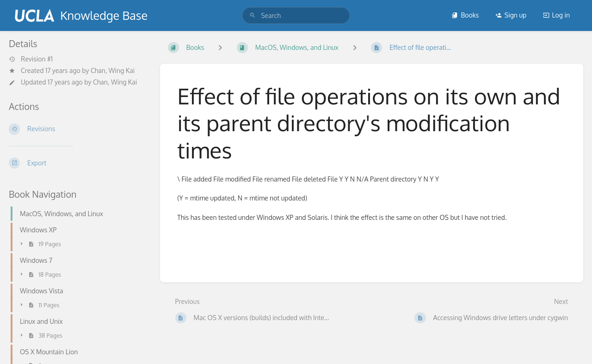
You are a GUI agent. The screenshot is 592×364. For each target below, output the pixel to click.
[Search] (253, 15)
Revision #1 (31, 59)
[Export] (77, 163)
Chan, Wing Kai (113, 70)
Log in (556, 15)
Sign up (511, 15)
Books (465, 15)
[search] (296, 15)
